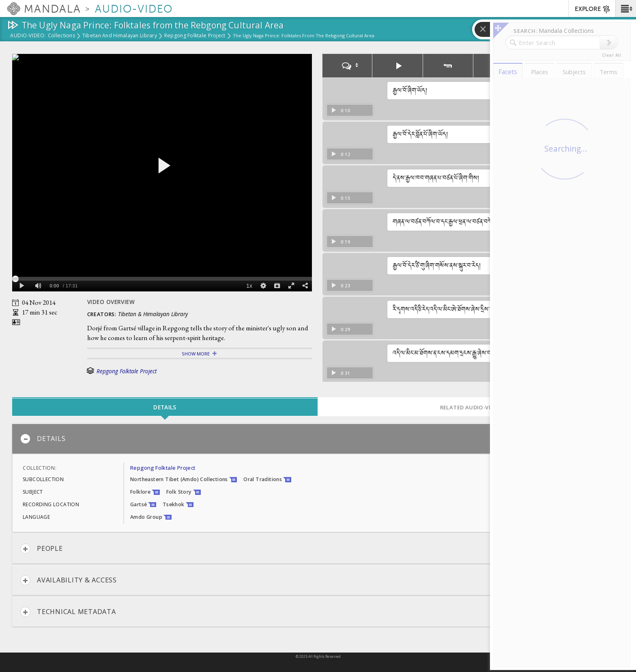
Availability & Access (69, 580)
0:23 (341, 286)
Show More (196, 354)
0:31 (341, 373)
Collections (61, 36)
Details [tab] (165, 407)
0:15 (341, 198)
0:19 (341, 242)
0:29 (341, 329)
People (42, 549)
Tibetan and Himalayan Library (120, 36)
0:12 (341, 154)
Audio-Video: (28, 36)
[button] (626, 9)
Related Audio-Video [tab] (471, 407)
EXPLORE (593, 9)
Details (43, 439)
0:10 (341, 110)
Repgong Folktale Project (195, 36)
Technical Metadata (68, 612)
